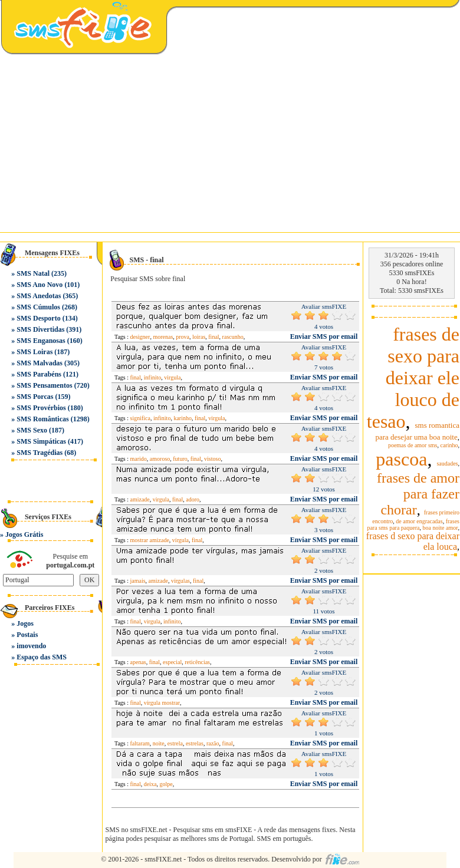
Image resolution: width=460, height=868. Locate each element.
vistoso (212, 459)
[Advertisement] (230, 144)
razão (213, 743)
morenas (163, 337)
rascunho (233, 337)
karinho (183, 418)
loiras (199, 337)
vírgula (180, 540)
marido (139, 459)
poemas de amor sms (413, 445)
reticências (197, 662)
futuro (180, 459)
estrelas (195, 743)
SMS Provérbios (41, 408)
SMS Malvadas (40, 363)
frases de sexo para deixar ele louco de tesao (413, 378)
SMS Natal (33, 273)
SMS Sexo (32, 430)
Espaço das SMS (42, 657)
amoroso (160, 459)
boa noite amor (441, 528)
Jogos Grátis (24, 534)
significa (140, 418)
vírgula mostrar (162, 703)
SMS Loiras (34, 352)
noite (159, 743)
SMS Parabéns (39, 374)
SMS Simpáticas (41, 441)
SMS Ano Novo (40, 285)
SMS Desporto (38, 318)
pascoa (401, 459)
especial (172, 662)
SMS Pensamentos (44, 385)
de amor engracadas (419, 521)
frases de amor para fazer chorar (418, 494)
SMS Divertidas (40, 329)
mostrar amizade (150, 540)
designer (140, 337)
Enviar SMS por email (324, 336)
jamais (138, 581)
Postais (27, 635)
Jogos (25, 623)
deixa (150, 784)
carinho (449, 445)
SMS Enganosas (41, 341)
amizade (140, 499)
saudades (447, 463)
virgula (172, 377)
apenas (138, 662)
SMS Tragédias (40, 453)
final (213, 337)
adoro (193, 499)
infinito (152, 377)
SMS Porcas (35, 397)
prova (183, 337)
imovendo (31, 646)
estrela (175, 743)
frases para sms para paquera (413, 524)
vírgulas (180, 581)
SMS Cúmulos (38, 307)
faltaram (140, 743)
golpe (166, 784)
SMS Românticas (42, 419)
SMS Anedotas (39, 296)
